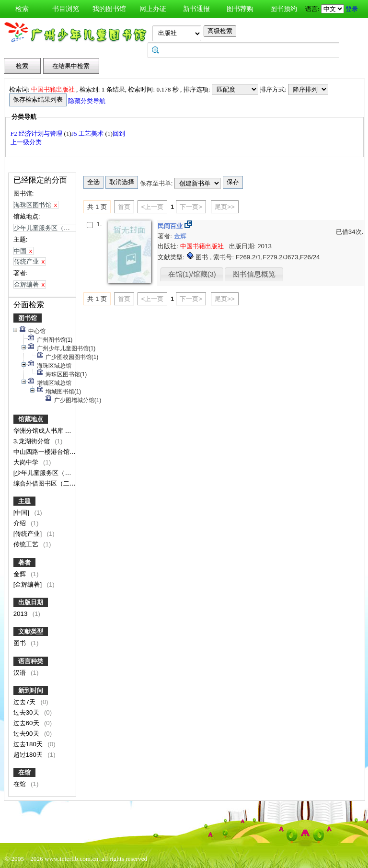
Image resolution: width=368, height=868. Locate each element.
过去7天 (25, 702)
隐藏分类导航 (87, 101)
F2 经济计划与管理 (37, 133)
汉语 (21, 673)
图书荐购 (240, 9)
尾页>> (225, 207)
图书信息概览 (254, 274)
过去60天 (27, 723)
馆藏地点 (31, 419)
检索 (22, 9)
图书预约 (284, 9)
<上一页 (153, 207)
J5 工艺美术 (88, 133)
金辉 (21, 574)
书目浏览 (66, 9)
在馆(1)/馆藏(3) (192, 274)
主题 (24, 501)
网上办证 (153, 9)
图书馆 (28, 318)
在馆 (24, 772)
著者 (24, 562)
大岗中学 (27, 462)
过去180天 (29, 744)
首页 (124, 207)
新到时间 (31, 690)
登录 (352, 9)
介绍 (21, 523)
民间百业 (171, 226)
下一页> (191, 207)
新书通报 (196, 9)
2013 (21, 614)
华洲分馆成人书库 (39, 431)
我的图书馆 (109, 9)
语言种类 (31, 661)
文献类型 (31, 631)
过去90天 (27, 734)
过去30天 (27, 712)
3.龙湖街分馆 (33, 441)
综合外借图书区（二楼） (49, 483)
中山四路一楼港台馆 (42, 452)
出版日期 (31, 602)
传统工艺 (27, 544)
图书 (21, 643)
